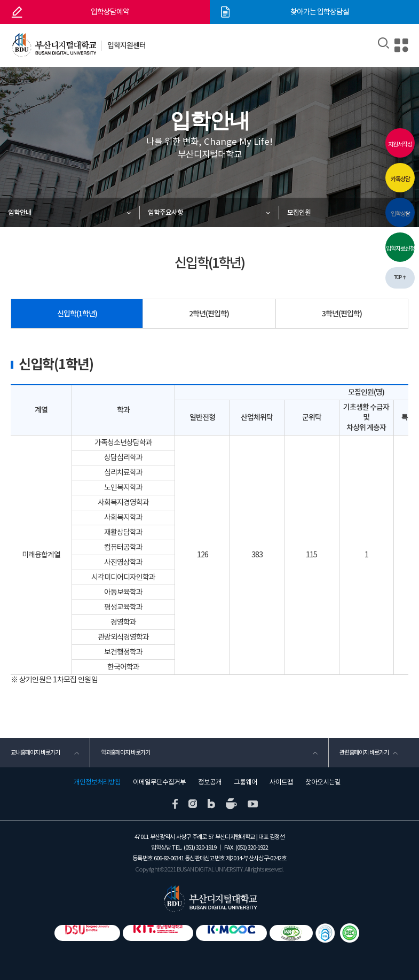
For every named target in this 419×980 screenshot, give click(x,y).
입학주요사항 (165, 212)
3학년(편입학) (342, 314)
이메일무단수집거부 (159, 782)
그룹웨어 (246, 782)
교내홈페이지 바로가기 (35, 752)
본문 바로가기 (0, 0)
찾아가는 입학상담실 (320, 12)
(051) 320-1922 (252, 847)
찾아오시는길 (323, 782)
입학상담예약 (110, 12)
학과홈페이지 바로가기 (125, 752)
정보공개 (210, 782)
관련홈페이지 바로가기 (364, 752)
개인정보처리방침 (97, 782)
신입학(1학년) (77, 314)
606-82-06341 (169, 859)
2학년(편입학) (209, 314)
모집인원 (299, 212)
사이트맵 (281, 782)
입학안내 (20, 212)
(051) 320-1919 (200, 847)
